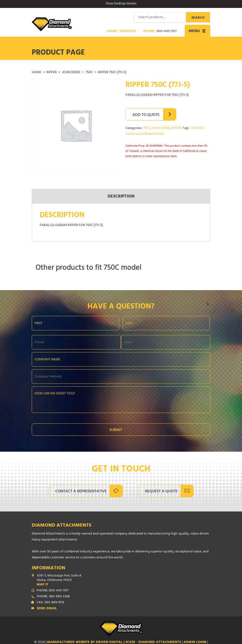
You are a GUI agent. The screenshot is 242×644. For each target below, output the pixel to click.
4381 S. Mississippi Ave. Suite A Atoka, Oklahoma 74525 (123, 580)
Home (36, 73)
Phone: (160, 32)
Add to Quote (146, 115)
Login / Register (121, 32)
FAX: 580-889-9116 (50, 603)
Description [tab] (121, 197)
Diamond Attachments (61, 526)
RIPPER (52, 73)
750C (89, 73)
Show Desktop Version (121, 4)
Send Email (47, 609)
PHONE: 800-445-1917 (53, 591)
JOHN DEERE (71, 73)
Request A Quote (161, 492)
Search (198, 18)
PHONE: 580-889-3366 (53, 597)
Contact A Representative (81, 492)
